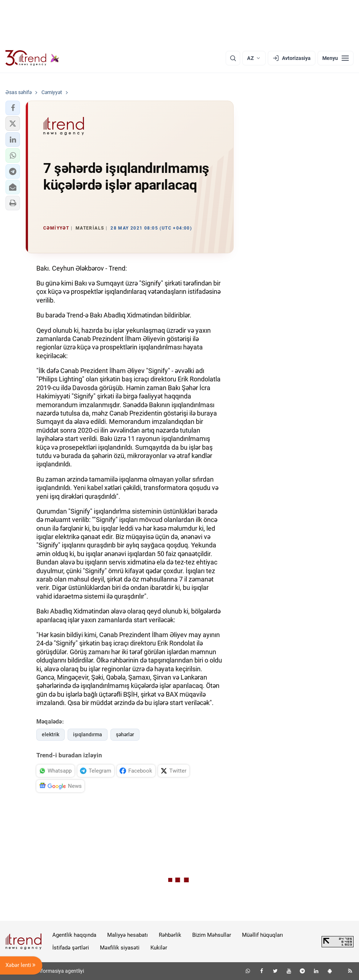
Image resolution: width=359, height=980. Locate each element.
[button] (13, 108)
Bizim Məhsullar (212, 935)
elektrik (51, 734)
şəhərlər (125, 734)
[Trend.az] (32, 58)
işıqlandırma (88, 734)
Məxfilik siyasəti (120, 948)
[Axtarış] (233, 58)
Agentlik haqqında (74, 935)
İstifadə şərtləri (71, 948)
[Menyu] (336, 58)
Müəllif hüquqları (263, 935)
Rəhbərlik (170, 935)
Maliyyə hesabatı (128, 935)
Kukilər (159, 948)
